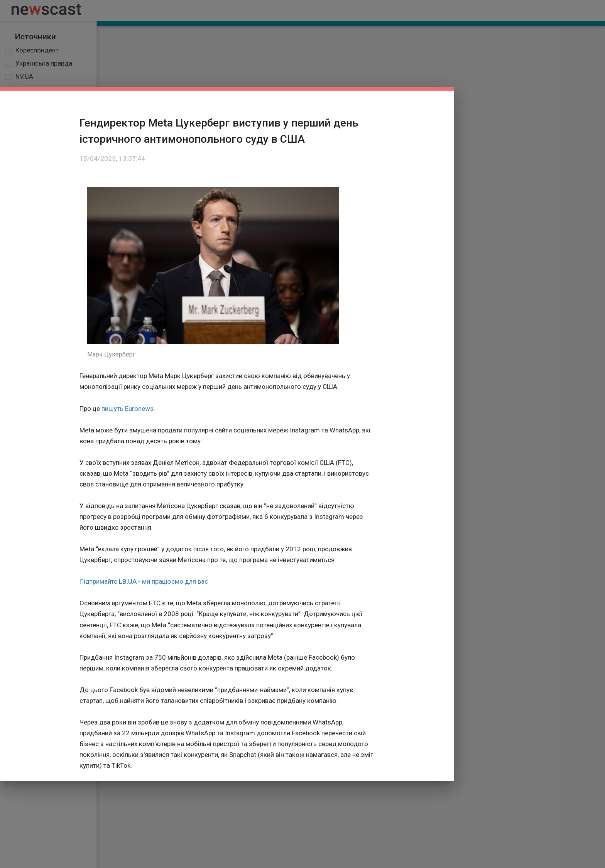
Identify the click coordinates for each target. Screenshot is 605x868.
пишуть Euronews (128, 409)
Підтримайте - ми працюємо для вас (144, 581)
